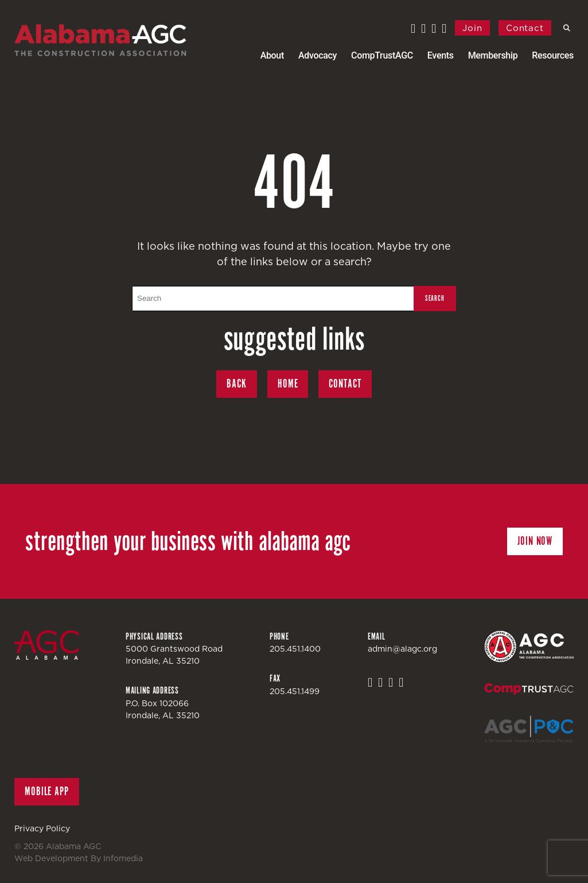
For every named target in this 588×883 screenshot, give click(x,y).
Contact (525, 28)
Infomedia (123, 858)
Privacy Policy (42, 828)
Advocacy (318, 55)
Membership (493, 55)
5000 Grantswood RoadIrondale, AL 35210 (174, 655)
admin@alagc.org (402, 649)
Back (237, 384)
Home (288, 384)
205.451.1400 (295, 649)
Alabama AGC (100, 40)
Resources (553, 55)
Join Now (535, 541)
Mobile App (47, 791)
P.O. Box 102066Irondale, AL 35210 (163, 709)
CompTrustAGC (382, 55)
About (272, 55)
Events (441, 55)
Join (472, 28)
